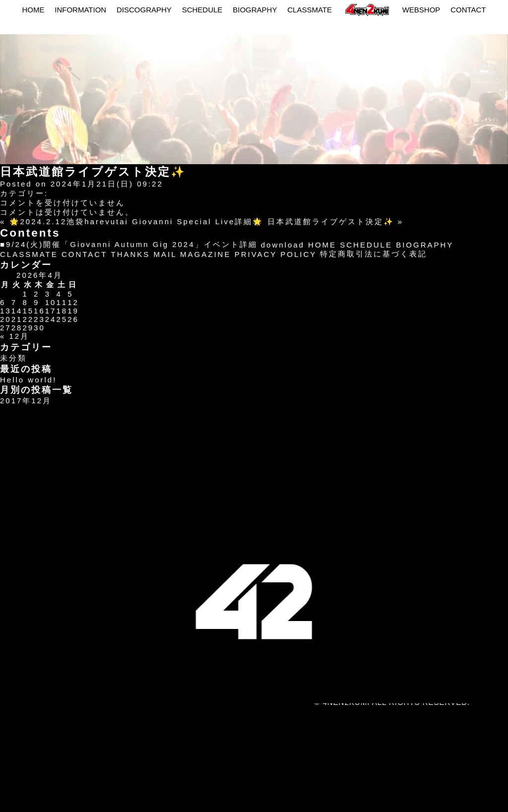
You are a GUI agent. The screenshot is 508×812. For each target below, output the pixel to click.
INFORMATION (80, 10)
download (283, 245)
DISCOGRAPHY (144, 10)
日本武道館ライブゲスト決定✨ (331, 221)
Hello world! (28, 380)
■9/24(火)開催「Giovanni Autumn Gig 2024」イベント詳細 (129, 244)
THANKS (130, 254)
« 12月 (15, 336)
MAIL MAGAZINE (192, 254)
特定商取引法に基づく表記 (374, 254)
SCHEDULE (202, 10)
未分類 (13, 358)
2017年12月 (26, 401)
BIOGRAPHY (255, 10)
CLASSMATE (310, 10)
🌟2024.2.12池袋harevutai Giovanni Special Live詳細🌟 (137, 221)
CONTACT (468, 10)
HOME (33, 10)
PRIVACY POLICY (276, 254)
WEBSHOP (421, 10)
